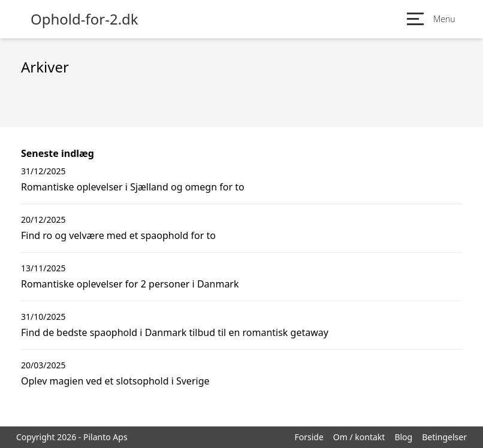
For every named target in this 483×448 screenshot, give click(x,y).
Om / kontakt (359, 437)
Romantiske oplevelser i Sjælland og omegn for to (133, 187)
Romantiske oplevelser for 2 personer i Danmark (130, 284)
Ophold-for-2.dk (84, 19)
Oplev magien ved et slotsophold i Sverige (115, 381)
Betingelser (444, 437)
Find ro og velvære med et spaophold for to (118, 235)
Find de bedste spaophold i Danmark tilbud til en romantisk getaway (175, 332)
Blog (403, 437)
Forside (309, 437)
